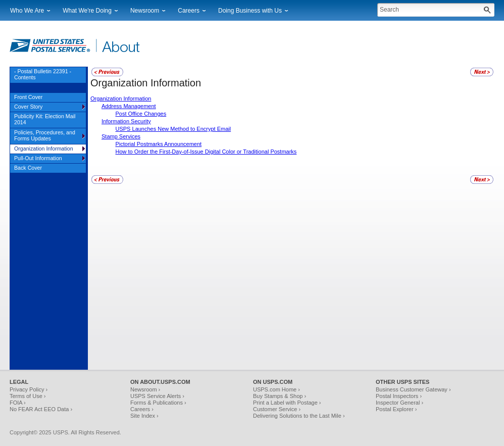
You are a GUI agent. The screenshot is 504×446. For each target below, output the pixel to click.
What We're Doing (87, 11)
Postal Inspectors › (399, 396)
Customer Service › (277, 409)
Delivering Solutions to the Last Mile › (299, 416)
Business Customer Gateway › (413, 389)
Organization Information (121, 98)
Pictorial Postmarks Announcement (159, 144)
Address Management (129, 106)
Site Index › (144, 416)
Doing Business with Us (250, 11)
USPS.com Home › (276, 389)
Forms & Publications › (158, 403)
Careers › (142, 409)
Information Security (126, 121)
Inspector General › (399, 403)
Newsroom (145, 11)
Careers (189, 11)
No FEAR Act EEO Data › (41, 409)
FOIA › (18, 403)
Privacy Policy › (29, 389)
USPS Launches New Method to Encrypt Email (173, 129)
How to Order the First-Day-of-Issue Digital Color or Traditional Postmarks (206, 152)
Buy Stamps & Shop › (280, 396)
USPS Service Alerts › (157, 396)
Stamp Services (121, 136)
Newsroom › (145, 389)
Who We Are (27, 11)
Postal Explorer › (396, 409)
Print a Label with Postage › (287, 403)
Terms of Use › (28, 396)
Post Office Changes (141, 114)
